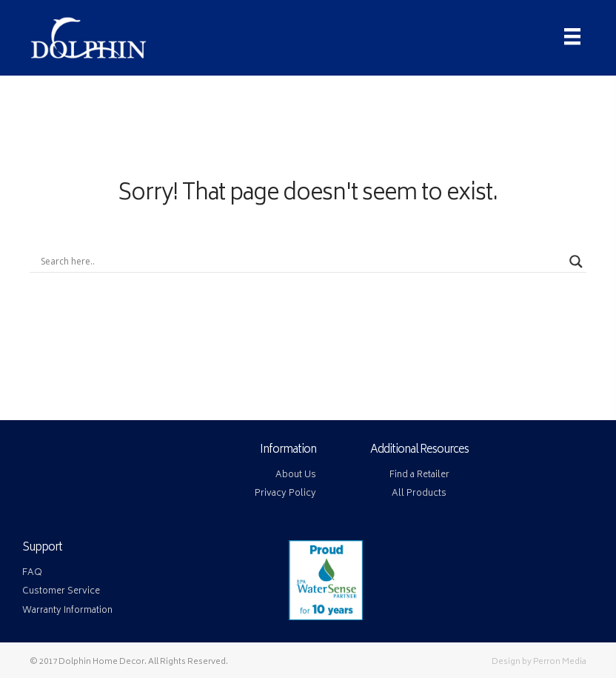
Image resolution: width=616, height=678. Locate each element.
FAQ (32, 573)
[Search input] (301, 262)
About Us (296, 475)
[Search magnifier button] (576, 262)
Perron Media (560, 662)
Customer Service (61, 592)
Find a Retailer (419, 475)
